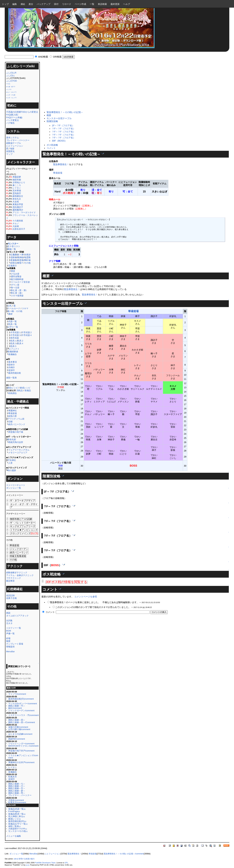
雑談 (8, 613)
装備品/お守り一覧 (18, 824)
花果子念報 (11, 598)
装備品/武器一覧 (17, 809)
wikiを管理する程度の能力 (24, 859)
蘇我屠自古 (18, 196)
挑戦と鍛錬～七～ (17, 784)
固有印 (11, 365)
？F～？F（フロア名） (64, 129)
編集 (15, 4)
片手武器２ (27, 332)
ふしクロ (9, 89)
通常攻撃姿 (16, 276)
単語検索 (102, 4)
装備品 (28, 390)
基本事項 (13, 362)
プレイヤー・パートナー (18, 140)
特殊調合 (13, 393)
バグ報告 (10, 123)
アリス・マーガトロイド (24, 212)
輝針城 (27, 260)
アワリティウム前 (16, 419)
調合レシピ (13, 388)
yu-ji (28, 865)
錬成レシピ (25, 388)
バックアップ (44, 4)
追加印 (11, 370)
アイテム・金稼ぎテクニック (20, 575)
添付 (56, 4)
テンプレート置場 (15, 644)
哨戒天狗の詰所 (16, 442)
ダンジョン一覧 (14, 488)
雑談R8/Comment (17, 739)
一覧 (92, 4)
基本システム (13, 138)
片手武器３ (16, 335)
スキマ (25, 308)
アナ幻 (8, 84)
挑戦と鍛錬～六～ (17, 786)
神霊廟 (20, 260)
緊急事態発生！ (61, 164)
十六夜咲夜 (18, 221)
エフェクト (14, 349)
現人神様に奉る (17, 816)
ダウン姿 (15, 285)
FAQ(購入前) (12, 115)
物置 (8, 641)
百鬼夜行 (13, 266)
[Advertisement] (135, 86)
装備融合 (13, 354)
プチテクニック (14, 578)
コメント (51, 148)
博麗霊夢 (17, 177)
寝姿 (13, 271)
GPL (66, 863)
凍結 (23, 4)
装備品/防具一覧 (17, 814)
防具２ (20, 341)
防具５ (14, 346)
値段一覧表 (11, 378)
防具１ (14, 341)
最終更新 (115, 4)
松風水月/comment (17, 802)
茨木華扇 (17, 191)
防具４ (20, 343)
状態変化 (10, 151)
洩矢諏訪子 (18, 207)
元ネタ (9, 623)
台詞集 (9, 621)
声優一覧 (10, 633)
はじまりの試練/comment (20, 734)
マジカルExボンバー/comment (23, 704)
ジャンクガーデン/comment (21, 710)
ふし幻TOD (12, 81)
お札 (10, 306)
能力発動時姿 (17, 279)
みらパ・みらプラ (11, 92)
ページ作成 (80, 4)
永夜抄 (27, 255)
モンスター (13, 244)
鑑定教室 (10, 581)
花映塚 (14, 257)
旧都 (10, 422)
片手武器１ (16, 332)
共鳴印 (11, 367)
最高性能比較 (15, 373)
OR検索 (57, 57)
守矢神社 (12, 460)
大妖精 (16, 226)
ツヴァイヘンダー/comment (21, 744)
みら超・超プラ (11, 87)
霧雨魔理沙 (18, 210)
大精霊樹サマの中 (18, 829)
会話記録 (10, 595)
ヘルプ (127, 4)
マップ (9, 154)
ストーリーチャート (16, 485)
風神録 (20, 257)
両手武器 (15, 338)
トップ (5, 4)
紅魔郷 (14, 255)
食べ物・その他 (15, 311)
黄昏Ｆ (20, 263)
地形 (12, 149)
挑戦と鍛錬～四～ (17, 720)
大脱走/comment (16, 800)
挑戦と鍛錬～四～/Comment (22, 722)
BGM (9, 631)
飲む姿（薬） (17, 293)
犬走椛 (16, 202)
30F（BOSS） (59, 141)
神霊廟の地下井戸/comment (21, 751)
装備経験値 (13, 352)
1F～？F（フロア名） (63, 125)
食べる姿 (15, 288)
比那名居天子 (19, 229)
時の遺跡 (12, 470)
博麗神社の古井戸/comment (21, 762)
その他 (27, 263)
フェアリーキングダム (19, 450)
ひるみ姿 (15, 274)
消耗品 (20, 390)
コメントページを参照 (86, 597)
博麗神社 (13, 411)
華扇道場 (13, 413)
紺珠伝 (14, 263)
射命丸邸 (12, 439)
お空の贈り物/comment (19, 729)
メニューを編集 (14, 836)
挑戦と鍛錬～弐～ (17, 706)
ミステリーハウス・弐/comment (23, 715)
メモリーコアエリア (18, 453)
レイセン (17, 188)
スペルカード (14, 308)
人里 (10, 463)
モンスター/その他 (18, 831)
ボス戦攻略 (52, 145)
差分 (31, 4)
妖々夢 (20, 255)
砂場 (8, 638)
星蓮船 (14, 260)
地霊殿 (27, 257)
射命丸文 (17, 199)
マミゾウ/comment (17, 694)
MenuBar (10, 651)
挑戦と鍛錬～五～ (17, 788)
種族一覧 (12, 249)
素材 (10, 314)
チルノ (16, 223)
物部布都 (17, 180)
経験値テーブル (14, 143)
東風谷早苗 (18, 204)
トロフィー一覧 (14, 628)
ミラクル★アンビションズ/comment (23, 757)
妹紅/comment (15, 708)
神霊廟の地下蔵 (16, 432)
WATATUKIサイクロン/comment (23, 746)
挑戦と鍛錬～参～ (17, 791)
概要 (49, 115)
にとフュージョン (15, 146)
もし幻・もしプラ (11, 98)
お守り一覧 (13, 327)
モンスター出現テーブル (59, 118)
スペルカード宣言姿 (20, 282)
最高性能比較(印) (17, 821)
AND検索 (43, 57)
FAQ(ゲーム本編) (14, 117)
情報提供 (10, 647)
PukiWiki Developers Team (45, 863)
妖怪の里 (13, 416)
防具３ (14, 343)
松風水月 (13, 777)
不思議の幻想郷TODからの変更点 (22, 112)
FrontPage (14, 811)
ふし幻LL (10, 75)
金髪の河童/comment (18, 727)
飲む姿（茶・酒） (19, 290)
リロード (67, 4)
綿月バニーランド (17, 424)
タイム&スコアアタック (17, 616)
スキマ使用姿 (17, 296)
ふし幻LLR (11, 73)
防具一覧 (13, 324)
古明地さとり (19, 182)
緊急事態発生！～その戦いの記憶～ (65, 112)
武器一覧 (13, 321)
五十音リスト (14, 246)
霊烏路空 (17, 193)
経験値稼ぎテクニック (17, 573)
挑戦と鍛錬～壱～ (17, 793)
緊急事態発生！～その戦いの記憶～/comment (124, 854)
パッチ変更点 (13, 120)
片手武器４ (27, 335)
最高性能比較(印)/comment (21, 699)
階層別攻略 (52, 121)
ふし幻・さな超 (11, 95)
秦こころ (17, 185)
